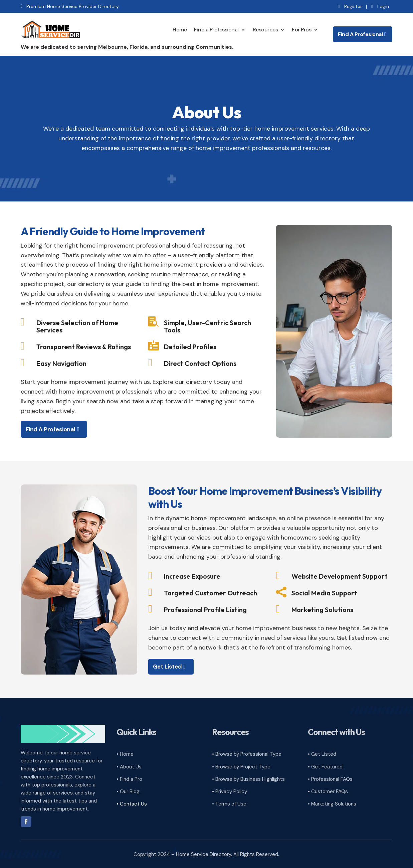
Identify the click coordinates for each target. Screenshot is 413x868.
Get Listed (169, 666)
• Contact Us (132, 803)
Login (383, 6)
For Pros (301, 29)
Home (180, 29)
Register (353, 6)
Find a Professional (216, 29)
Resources (265, 29)
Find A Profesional (360, 34)
